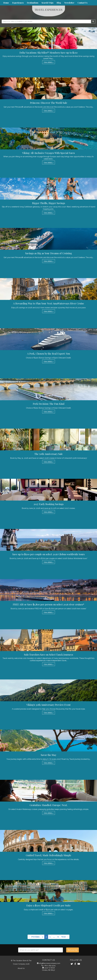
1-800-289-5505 (50, 966)
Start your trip (72, 950)
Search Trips (47, 3)
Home (6, 3)
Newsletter (69, 3)
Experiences (18, 3)
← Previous (34, 937)
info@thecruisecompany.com (50, 963)
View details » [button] (49, 62)
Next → (65, 937)
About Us (21, 968)
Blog (59, 3)
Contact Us (82, 3)
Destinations (33, 3)
